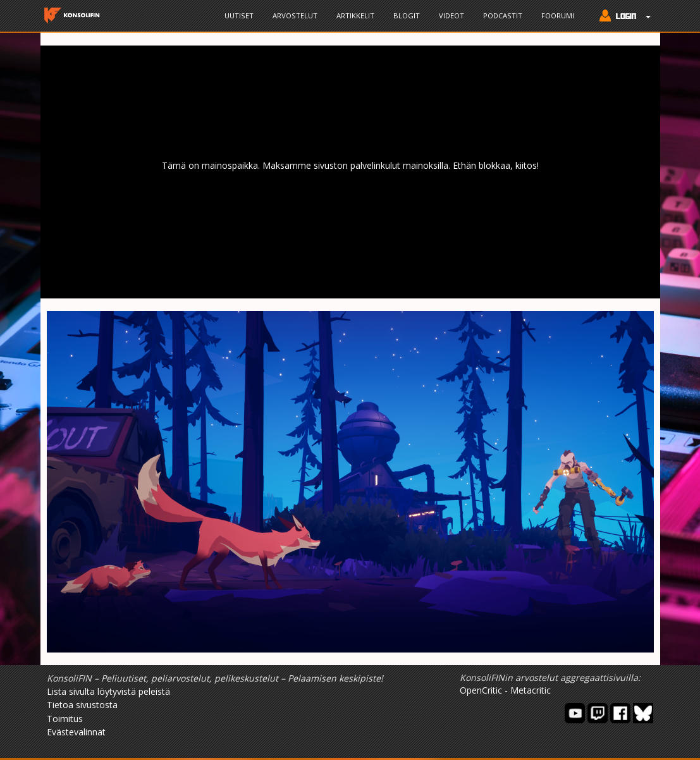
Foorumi (558, 15)
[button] (622, 17)
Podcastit (503, 15)
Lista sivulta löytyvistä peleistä (108, 691)
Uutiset (239, 15)
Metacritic (531, 690)
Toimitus (65, 719)
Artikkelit (355, 15)
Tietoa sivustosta (82, 705)
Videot (451, 15)
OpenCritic (481, 690)
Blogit (407, 15)
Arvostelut (295, 15)
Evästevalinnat (76, 732)
